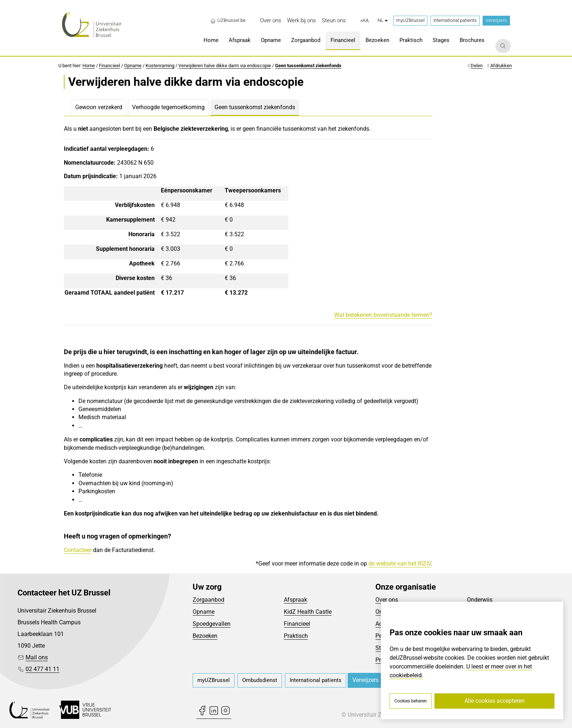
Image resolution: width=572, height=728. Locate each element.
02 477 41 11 (42, 669)
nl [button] (382, 20)
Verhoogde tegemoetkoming (168, 107)
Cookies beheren (411, 701)
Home (89, 66)
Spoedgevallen (212, 624)
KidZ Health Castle (308, 612)
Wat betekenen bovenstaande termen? (383, 315)
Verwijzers (496, 20)
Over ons (387, 600)
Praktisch (296, 636)
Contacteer (78, 550)
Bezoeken (205, 636)
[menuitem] (271, 21)
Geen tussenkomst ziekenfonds (308, 66)
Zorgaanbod (208, 600)
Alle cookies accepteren (494, 701)
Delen (477, 66)
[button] (365, 21)
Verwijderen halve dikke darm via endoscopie (225, 66)
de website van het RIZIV (400, 564)
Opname (133, 66)
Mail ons (37, 657)
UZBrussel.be (228, 20)
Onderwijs (480, 600)
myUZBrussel (410, 20)
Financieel (109, 66)
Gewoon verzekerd (99, 107)
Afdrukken (501, 66)
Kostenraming (160, 66)
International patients (455, 20)
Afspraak (295, 600)
